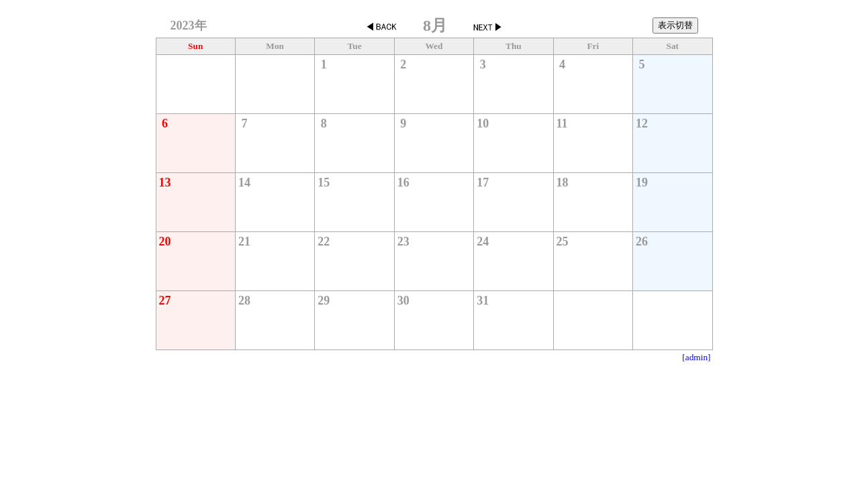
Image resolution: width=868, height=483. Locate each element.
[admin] (696, 357)
